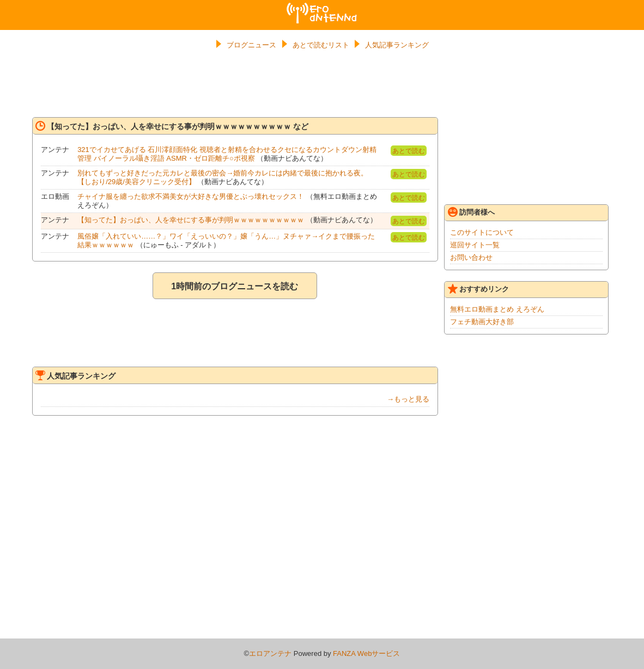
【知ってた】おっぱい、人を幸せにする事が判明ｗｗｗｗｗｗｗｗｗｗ (191, 220)
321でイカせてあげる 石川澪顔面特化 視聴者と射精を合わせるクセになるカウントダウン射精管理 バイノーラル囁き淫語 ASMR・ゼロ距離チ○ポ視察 (227, 154)
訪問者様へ (471, 212)
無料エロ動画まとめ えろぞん (497, 309)
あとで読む (409, 151)
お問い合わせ (471, 257)
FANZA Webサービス (366, 653)
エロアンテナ (322, 7)
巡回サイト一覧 (475, 245)
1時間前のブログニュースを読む (235, 286)
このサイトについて (482, 232)
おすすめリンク (478, 289)
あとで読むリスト (321, 45)
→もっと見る (408, 399)
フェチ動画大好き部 (482, 322)
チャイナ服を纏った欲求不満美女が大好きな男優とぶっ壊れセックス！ (191, 196)
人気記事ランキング (397, 45)
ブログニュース (251, 45)
